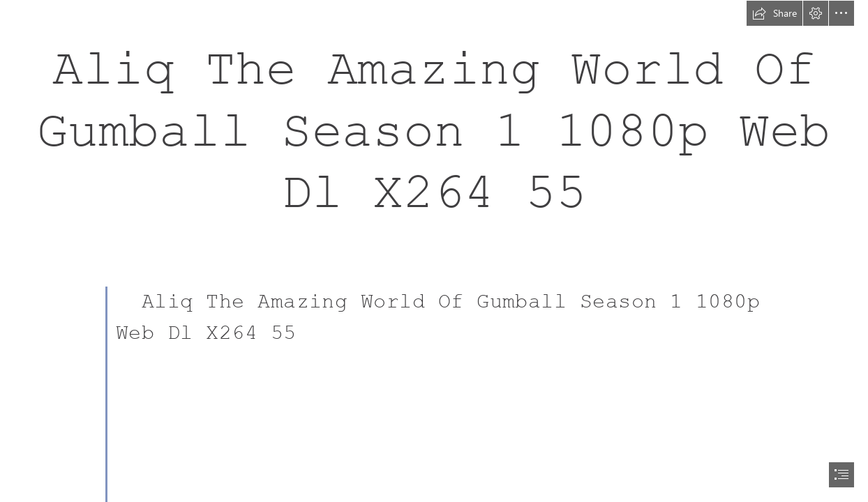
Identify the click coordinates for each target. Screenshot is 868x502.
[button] (775, 13)
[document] (434, 251)
